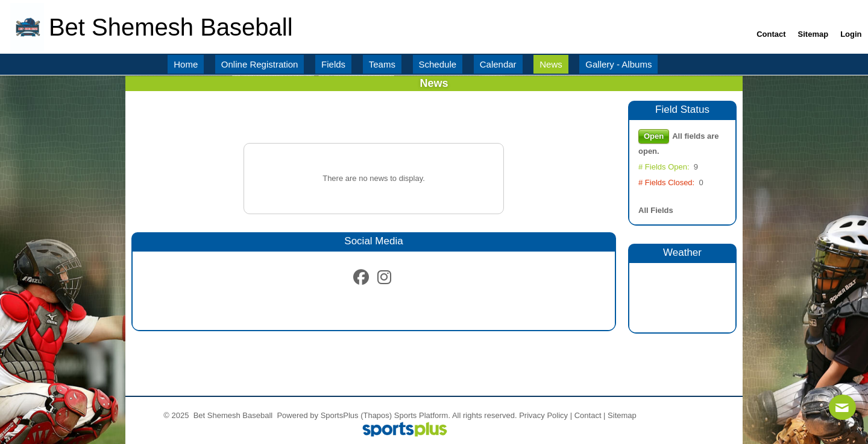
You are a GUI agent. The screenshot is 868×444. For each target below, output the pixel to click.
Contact (588, 415)
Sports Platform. (422, 415)
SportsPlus (340, 415)
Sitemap (622, 415)
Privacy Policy (543, 415)
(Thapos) (376, 415)
